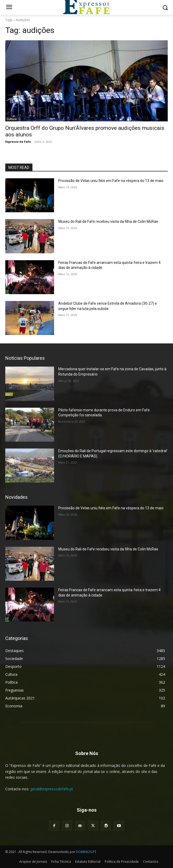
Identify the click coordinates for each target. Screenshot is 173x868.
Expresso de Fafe (18, 142)
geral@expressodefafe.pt (52, 789)
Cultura (12, 119)
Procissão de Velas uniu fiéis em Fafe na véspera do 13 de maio (111, 181)
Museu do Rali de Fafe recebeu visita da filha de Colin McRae (108, 221)
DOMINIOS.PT (86, 852)
